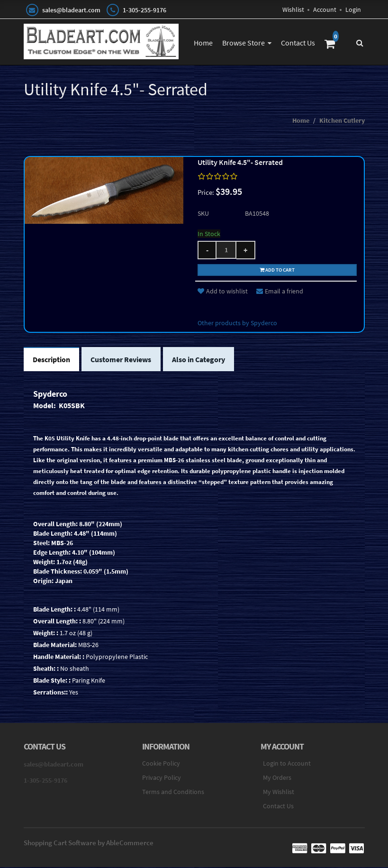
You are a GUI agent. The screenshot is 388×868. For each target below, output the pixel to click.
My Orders (277, 779)
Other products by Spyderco (237, 324)
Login (353, 9)
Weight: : (46, 634)
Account (325, 9)
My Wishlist (279, 793)
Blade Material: (55, 646)
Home (203, 43)
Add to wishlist (223, 292)
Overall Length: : (57, 622)
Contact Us (298, 43)
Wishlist (293, 9)
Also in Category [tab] (200, 361)
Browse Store (244, 43)
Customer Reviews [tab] (122, 361)
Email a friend (280, 292)
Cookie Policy (161, 765)
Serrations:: (50, 694)
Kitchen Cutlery (342, 121)
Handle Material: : (59, 658)
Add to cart (277, 270)
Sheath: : (46, 670)
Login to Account (287, 765)
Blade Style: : (52, 682)
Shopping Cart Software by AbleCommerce (89, 844)
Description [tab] (52, 361)
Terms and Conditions (173, 793)
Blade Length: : (54, 611)
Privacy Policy (162, 779)
